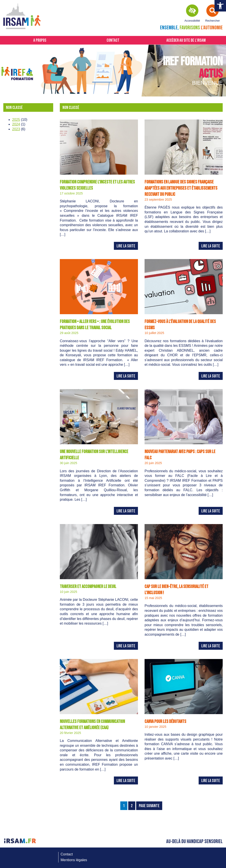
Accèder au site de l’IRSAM (186, 40)
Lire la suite (126, 246)
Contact (113, 40)
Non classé (14, 108)
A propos (40, 40)
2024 (16, 124)
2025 (16, 120)
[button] (220, 6)
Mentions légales (74, 860)
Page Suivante (149, 806)
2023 (16, 129)
